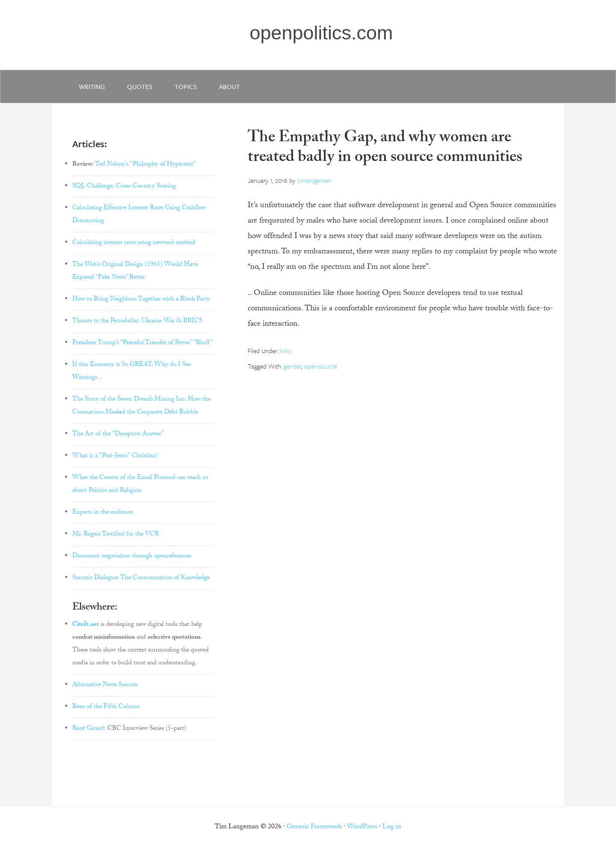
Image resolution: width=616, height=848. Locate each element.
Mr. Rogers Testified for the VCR (115, 535)
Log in (392, 827)
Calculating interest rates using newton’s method (134, 243)
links (286, 351)
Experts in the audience (102, 513)
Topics (186, 86)
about (230, 86)
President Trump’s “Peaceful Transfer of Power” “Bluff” (142, 343)
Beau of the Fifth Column (106, 707)
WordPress (362, 827)
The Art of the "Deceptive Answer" (118, 434)
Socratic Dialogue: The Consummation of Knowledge (141, 578)
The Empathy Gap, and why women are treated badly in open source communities (385, 149)
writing (92, 86)
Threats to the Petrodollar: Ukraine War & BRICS (137, 321)
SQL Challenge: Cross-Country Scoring (124, 187)
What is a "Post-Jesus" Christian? (115, 456)
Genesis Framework (314, 827)
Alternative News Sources (105, 685)
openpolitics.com (321, 33)
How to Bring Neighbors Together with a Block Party (141, 300)
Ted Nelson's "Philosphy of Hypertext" (145, 165)
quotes (140, 86)
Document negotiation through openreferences (132, 556)
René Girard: (89, 729)
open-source (320, 366)
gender (292, 366)
